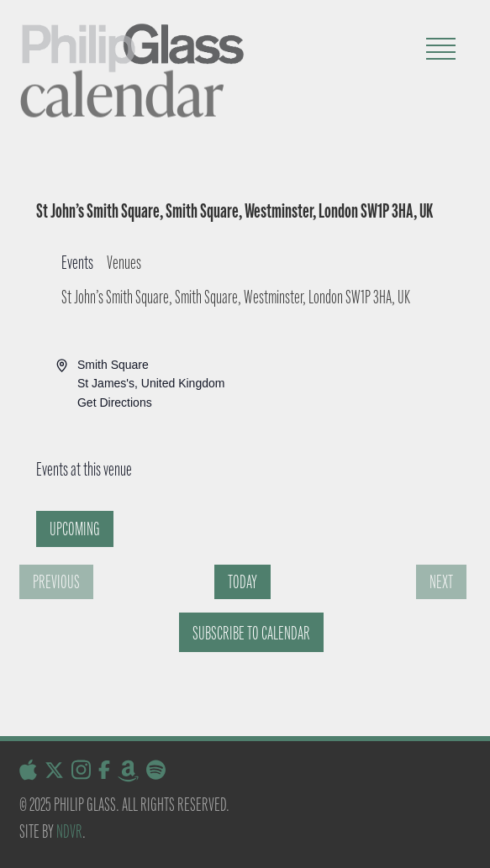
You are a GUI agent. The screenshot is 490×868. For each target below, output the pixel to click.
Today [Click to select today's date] (242, 582)
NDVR (69, 831)
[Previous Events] (56, 582)
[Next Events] (441, 582)
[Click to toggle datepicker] (75, 529)
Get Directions (115, 402)
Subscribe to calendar (251, 633)
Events (77, 263)
